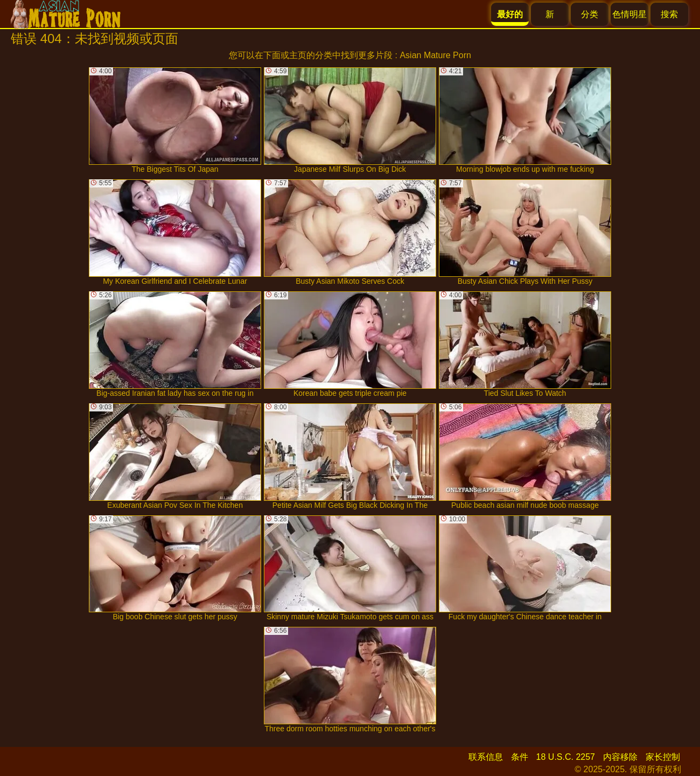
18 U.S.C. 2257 (566, 757)
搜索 (669, 14)
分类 (590, 14)
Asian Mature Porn (435, 55)
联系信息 (486, 757)
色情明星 (629, 14)
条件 (520, 757)
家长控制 (663, 757)
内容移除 (620, 757)
